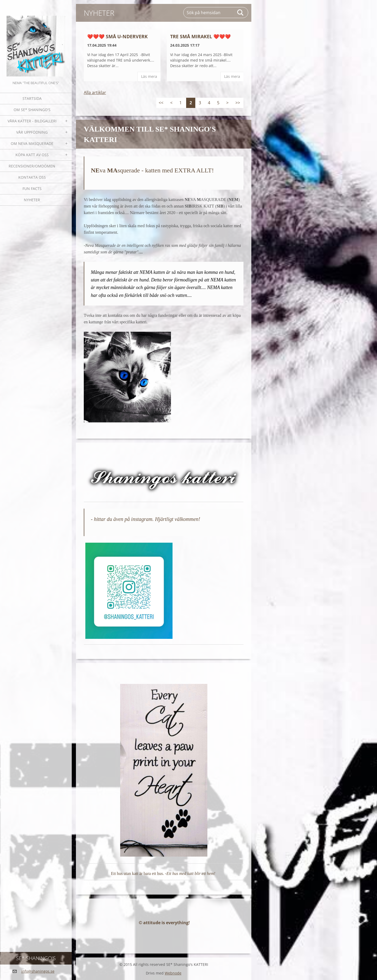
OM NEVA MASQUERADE (32, 143)
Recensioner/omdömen (32, 166)
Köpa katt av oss (32, 155)
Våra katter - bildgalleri (32, 121)
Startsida (32, 98)
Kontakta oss (32, 177)
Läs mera (149, 76)
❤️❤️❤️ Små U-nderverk (117, 36)
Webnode (173, 973)
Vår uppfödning (32, 132)
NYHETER (32, 200)
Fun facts (32, 189)
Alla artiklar (95, 92)
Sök (241, 13)
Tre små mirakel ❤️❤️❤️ (200, 36)
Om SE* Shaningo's (32, 110)
